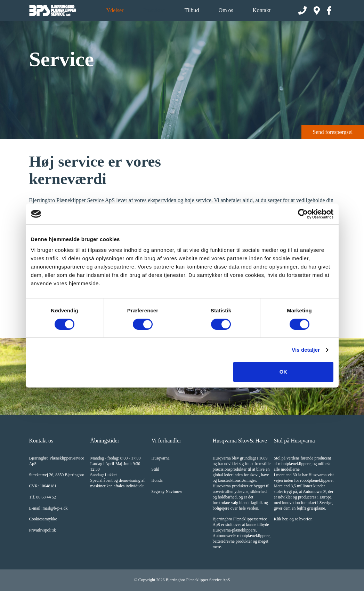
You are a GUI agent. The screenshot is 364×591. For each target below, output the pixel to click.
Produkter (154, 10)
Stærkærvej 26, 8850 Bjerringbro (57, 475)
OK (284, 372)
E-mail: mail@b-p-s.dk (48, 508)
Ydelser (115, 10)
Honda (157, 480)
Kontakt (262, 10)
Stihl (156, 469)
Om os (226, 10)
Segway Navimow (167, 492)
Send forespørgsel (333, 132)
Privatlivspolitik (43, 530)
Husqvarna (161, 458)
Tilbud (192, 10)
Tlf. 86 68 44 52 (43, 497)
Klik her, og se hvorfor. (293, 519)
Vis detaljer (306, 350)
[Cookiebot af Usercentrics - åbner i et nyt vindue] (303, 214)
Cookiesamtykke (43, 519)
